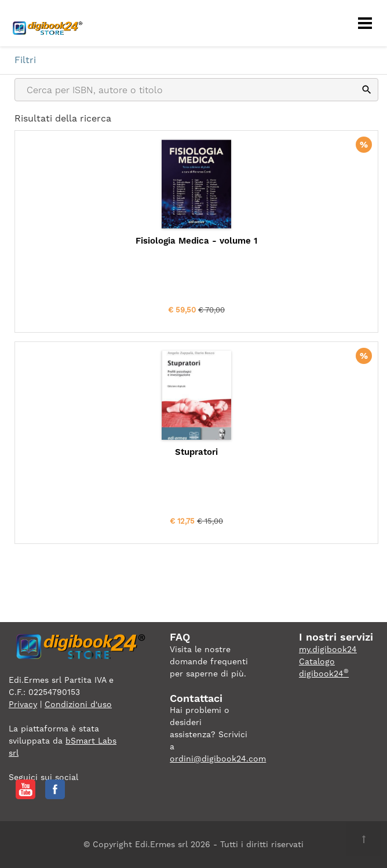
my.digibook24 (328, 649)
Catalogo (317, 661)
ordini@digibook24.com (218, 759)
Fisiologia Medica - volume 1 (196, 241)
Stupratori (196, 452)
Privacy (23, 704)
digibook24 (324, 674)
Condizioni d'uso (78, 704)
